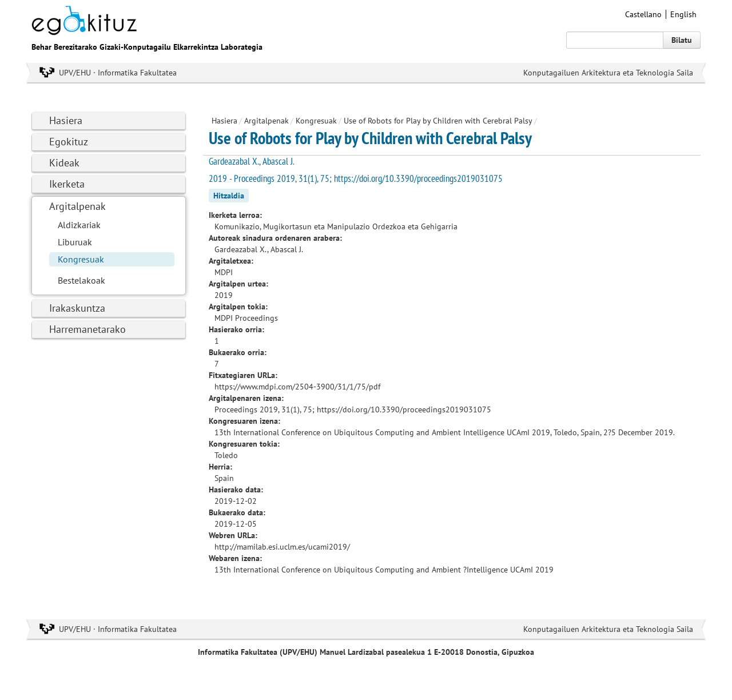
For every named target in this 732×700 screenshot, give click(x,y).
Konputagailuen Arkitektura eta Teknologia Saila (608, 73)
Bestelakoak (81, 280)
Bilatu (682, 40)
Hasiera (66, 120)
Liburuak (75, 242)
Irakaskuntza (77, 308)
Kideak (64, 163)
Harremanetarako (87, 329)
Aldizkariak (79, 225)
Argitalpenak (77, 206)
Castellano (643, 14)
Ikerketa (67, 184)
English (683, 14)
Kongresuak (81, 259)
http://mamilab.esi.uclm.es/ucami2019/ (282, 547)
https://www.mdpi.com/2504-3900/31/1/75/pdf (297, 387)
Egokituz (69, 142)
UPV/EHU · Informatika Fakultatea (118, 73)
